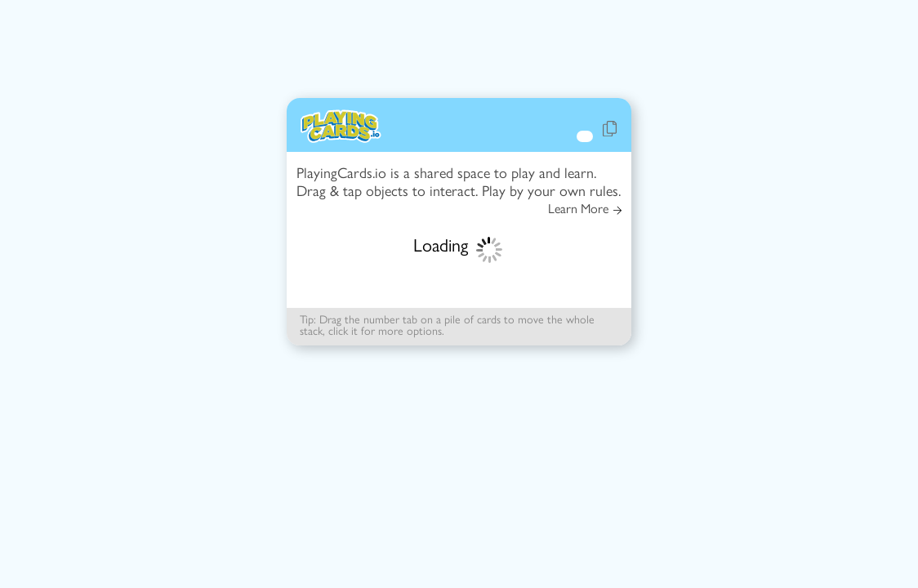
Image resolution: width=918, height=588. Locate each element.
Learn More (585, 209)
